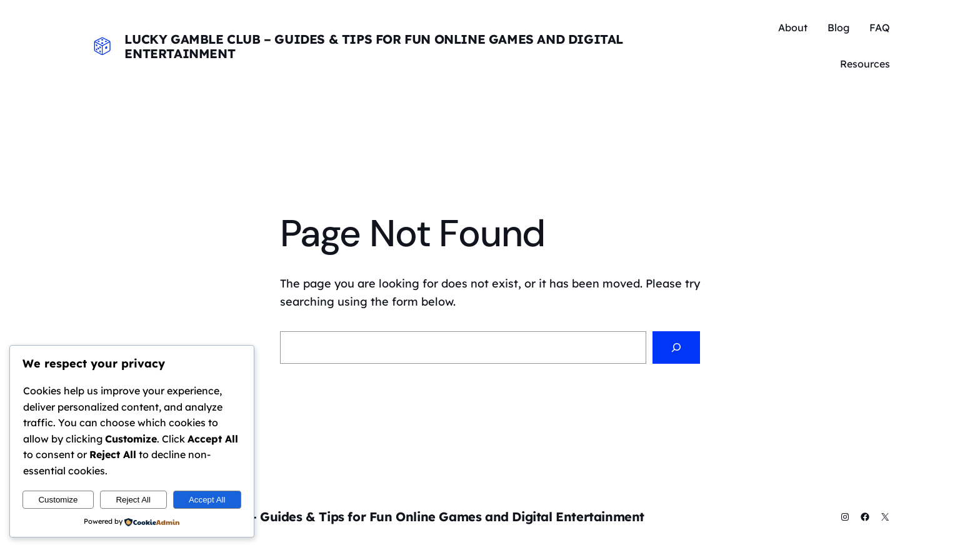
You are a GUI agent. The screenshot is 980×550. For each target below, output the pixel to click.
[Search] (676, 347)
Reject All (133, 500)
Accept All (207, 500)
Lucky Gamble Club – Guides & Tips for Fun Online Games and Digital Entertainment (374, 46)
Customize (58, 500)
